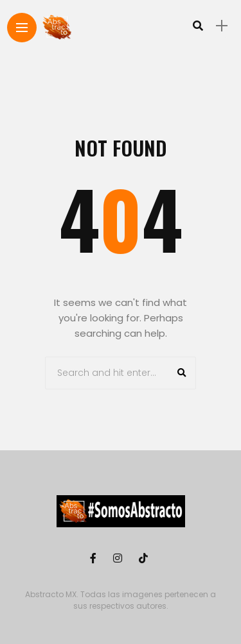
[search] (198, 26)
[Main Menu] (22, 28)
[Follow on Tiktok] (145, 558)
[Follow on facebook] (95, 558)
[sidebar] (222, 26)
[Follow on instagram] (120, 558)
